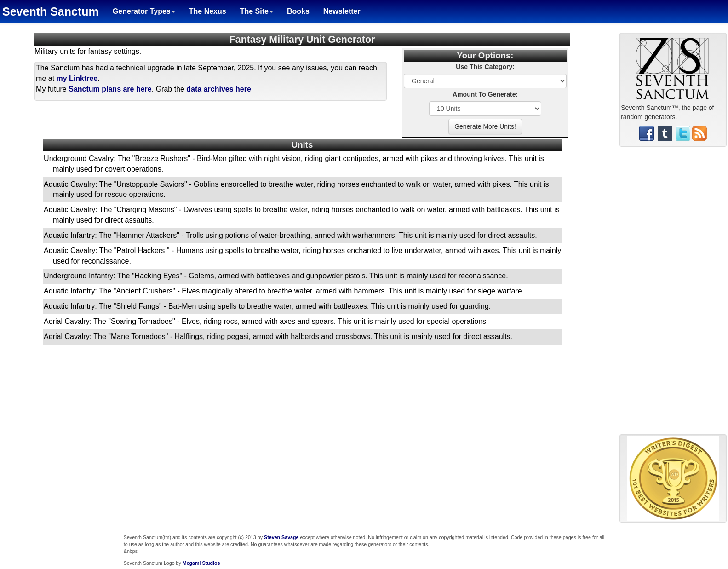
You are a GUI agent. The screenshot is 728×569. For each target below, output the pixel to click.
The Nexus (208, 11)
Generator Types (144, 11)
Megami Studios (201, 563)
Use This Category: (485, 67)
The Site (257, 11)
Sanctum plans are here (110, 89)
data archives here (219, 89)
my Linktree (77, 78)
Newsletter (342, 11)
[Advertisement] (673, 294)
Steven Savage (281, 537)
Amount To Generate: (485, 94)
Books (298, 11)
